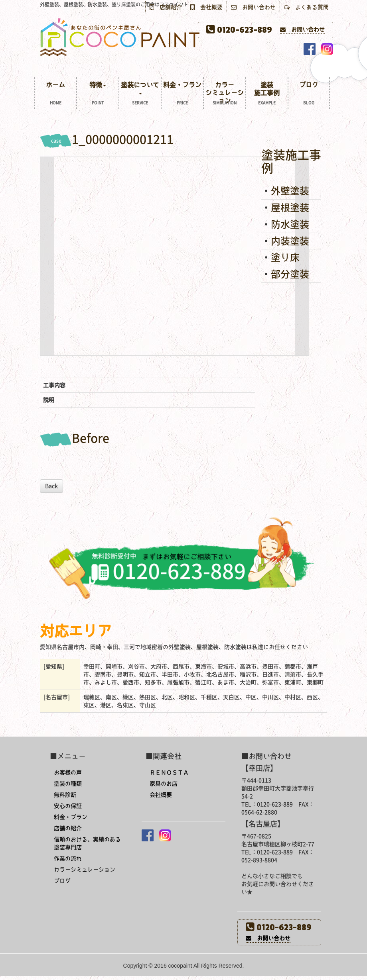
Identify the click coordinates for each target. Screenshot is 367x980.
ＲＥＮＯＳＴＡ (169, 772)
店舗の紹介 (68, 828)
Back (51, 486)
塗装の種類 (68, 784)
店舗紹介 (166, 7)
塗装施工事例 (267, 94)
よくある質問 (306, 7)
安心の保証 (68, 806)
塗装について (140, 94)
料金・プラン (182, 94)
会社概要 (206, 7)
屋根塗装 (290, 208)
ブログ (309, 94)
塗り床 (285, 257)
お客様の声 (68, 772)
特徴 (98, 94)
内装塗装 (290, 241)
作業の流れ (68, 858)
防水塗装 (290, 224)
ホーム (55, 94)
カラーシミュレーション (225, 94)
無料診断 (65, 795)
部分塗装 (290, 274)
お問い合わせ (253, 7)
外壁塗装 (290, 191)
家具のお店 (164, 784)
